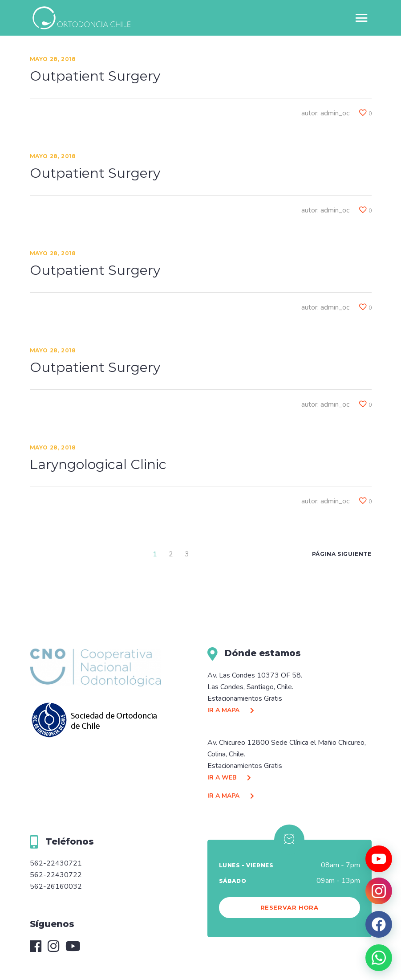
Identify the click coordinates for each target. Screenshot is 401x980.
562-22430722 (56, 875)
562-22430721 (56, 863)
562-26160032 (56, 886)
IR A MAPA (233, 710)
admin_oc (335, 113)
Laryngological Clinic (98, 464)
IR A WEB (231, 778)
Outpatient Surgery (95, 76)
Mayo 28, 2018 (53, 59)
